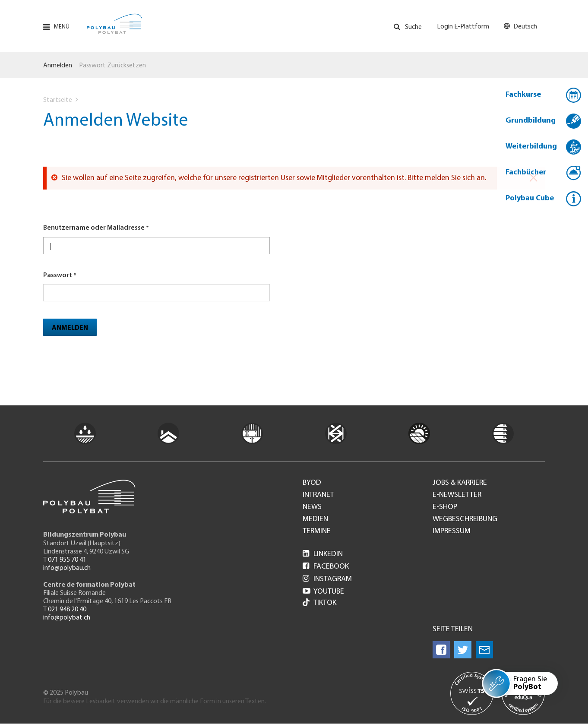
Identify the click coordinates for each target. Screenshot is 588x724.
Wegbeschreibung (465, 519)
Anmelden (58, 66)
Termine (317, 531)
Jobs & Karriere (460, 483)
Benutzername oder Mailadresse (94, 228)
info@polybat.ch (67, 618)
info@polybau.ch (67, 568)
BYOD (312, 483)
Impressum (452, 531)
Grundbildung (531, 121)
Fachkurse (523, 95)
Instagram (327, 579)
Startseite (58, 100)
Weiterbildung (531, 147)
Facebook (326, 567)
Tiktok (319, 603)
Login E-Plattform (463, 27)
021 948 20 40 (67, 610)
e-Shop (445, 507)
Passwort (58, 275)
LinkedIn (323, 554)
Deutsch (525, 27)
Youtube (323, 592)
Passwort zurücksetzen (112, 66)
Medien (315, 519)
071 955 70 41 (67, 560)
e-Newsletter (457, 495)
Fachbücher (526, 172)
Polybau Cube (530, 198)
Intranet (318, 495)
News (312, 507)
